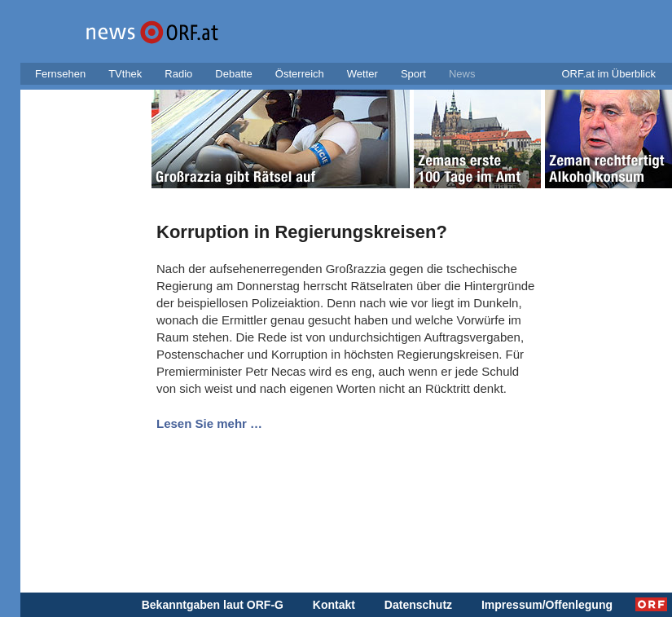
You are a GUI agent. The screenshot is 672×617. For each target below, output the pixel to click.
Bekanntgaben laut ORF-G (213, 605)
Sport (413, 74)
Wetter (362, 74)
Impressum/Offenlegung (547, 605)
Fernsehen (60, 74)
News (462, 74)
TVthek (125, 74)
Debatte (234, 74)
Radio (178, 74)
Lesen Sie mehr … (209, 423)
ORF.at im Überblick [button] (608, 74)
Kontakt (334, 605)
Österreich (300, 74)
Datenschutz (418, 605)
